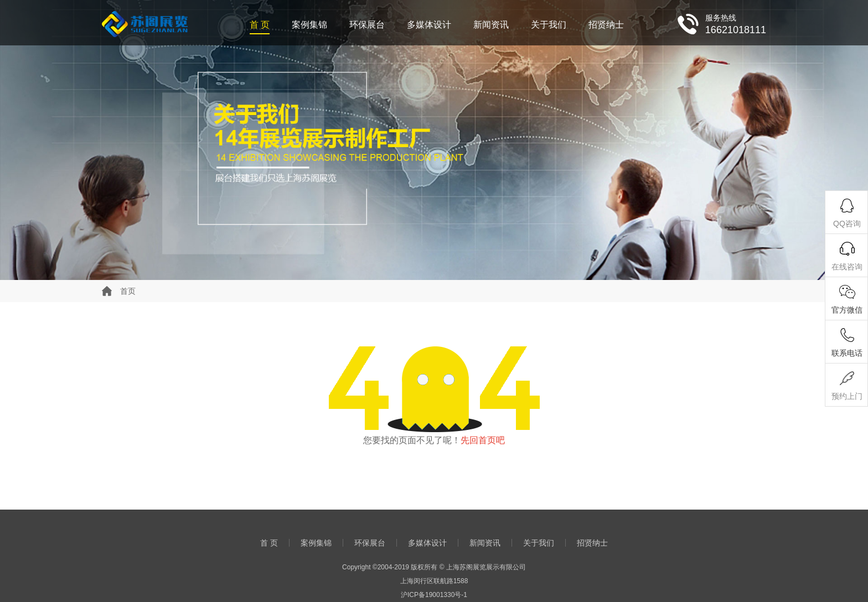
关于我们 (549, 25)
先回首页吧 (483, 440)
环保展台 (367, 25)
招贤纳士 (606, 25)
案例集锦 (309, 25)
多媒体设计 (429, 25)
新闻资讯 (491, 25)
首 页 (260, 25)
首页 (128, 291)
